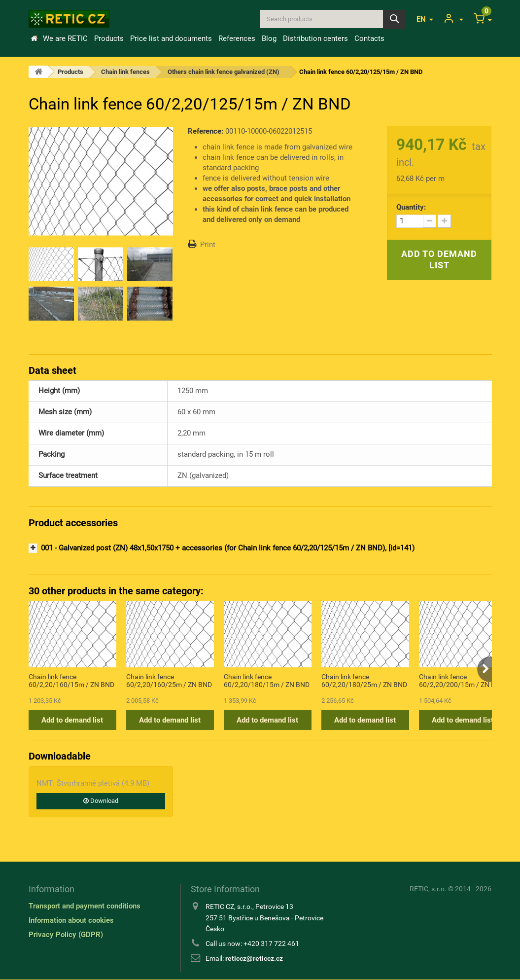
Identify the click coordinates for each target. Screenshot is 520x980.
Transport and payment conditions (85, 906)
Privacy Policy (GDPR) (66, 935)
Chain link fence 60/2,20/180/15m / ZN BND (267, 681)
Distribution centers (315, 38)
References (237, 38)
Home (34, 38)
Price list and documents (171, 38)
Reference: (206, 131)
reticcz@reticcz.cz (254, 958)
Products (109, 38)
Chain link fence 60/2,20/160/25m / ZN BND (169, 681)
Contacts (369, 38)
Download (101, 801)
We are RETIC (65, 38)
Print (208, 245)
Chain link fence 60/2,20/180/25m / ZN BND (364, 681)
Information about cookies (71, 920)
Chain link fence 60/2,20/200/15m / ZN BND (462, 681)
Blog (269, 38)
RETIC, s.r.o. (428, 889)
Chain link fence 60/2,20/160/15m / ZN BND (71, 681)
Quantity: (411, 207)
